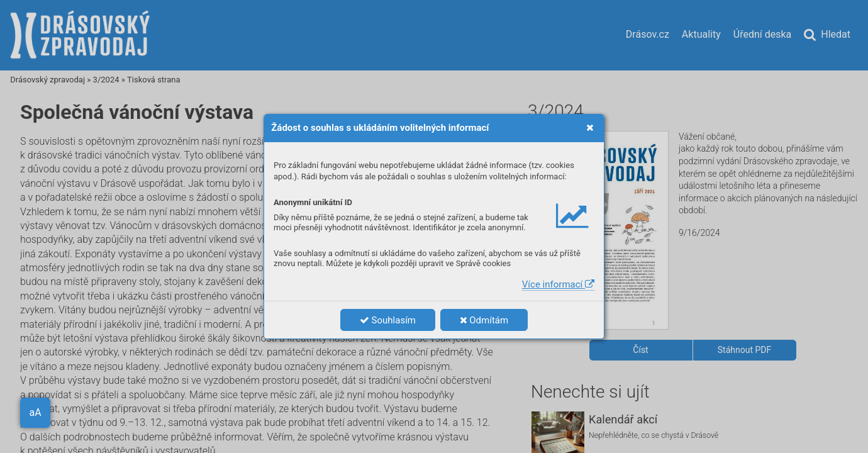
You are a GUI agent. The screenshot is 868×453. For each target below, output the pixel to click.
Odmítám (484, 320)
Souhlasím (388, 320)
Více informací (558, 284)
